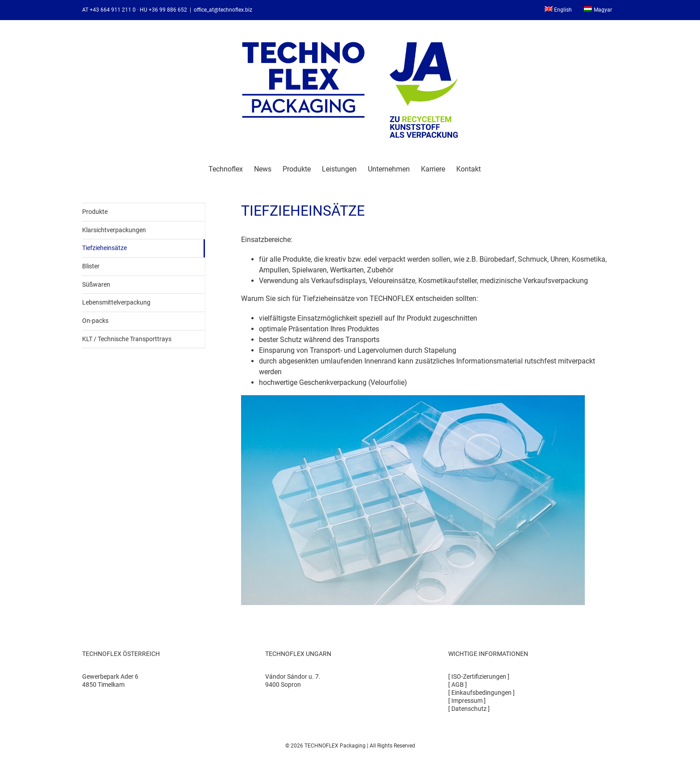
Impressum (467, 701)
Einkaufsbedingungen (481, 693)
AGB (458, 685)
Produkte (95, 212)
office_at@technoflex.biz (223, 10)
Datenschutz (469, 709)
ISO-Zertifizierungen (479, 676)
